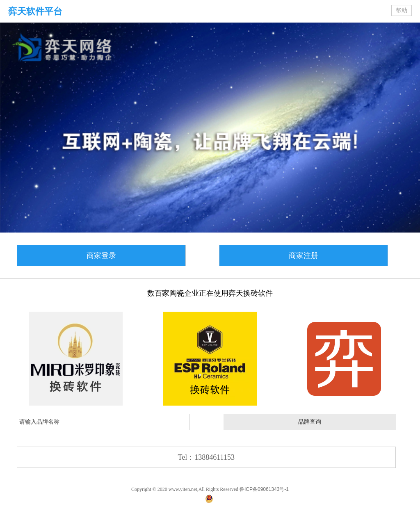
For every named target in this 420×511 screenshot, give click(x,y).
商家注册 (304, 255)
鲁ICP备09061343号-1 (264, 489)
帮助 (402, 10)
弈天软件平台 (35, 11)
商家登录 (101, 255)
